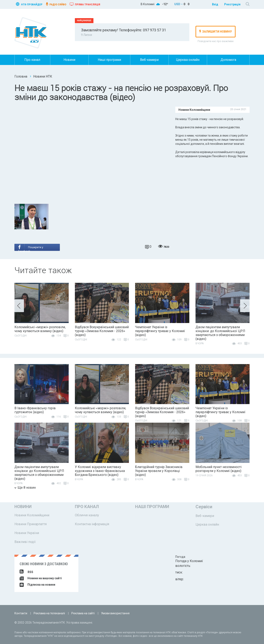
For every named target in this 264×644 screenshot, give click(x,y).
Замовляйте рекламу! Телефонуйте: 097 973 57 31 (124, 30)
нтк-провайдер (29, 4)
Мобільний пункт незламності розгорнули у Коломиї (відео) (219, 469)
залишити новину (216, 31)
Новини (69, 60)
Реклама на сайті (83, 613)
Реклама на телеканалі (49, 613)
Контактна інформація (92, 524)
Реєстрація (232, 4)
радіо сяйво (56, 4)
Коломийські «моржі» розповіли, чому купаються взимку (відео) (40, 329)
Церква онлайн (188, 60)
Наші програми (109, 60)
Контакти (21, 613)
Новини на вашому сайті (41, 578)
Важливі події (25, 542)
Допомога (228, 60)
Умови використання (115, 613)
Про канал (32, 60)
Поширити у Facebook (31, 248)
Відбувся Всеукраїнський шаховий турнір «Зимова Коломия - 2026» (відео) (102, 331)
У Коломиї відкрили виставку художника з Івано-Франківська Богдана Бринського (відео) (100, 471)
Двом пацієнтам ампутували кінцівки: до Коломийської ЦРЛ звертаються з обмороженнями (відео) (220, 333)
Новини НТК (43, 76)
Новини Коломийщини (32, 515)
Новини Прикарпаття (31, 524)
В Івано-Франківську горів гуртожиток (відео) (35, 410)
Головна (21, 76)
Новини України (27, 533)
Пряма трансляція (85, 4)
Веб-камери (149, 60)
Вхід (215, 4)
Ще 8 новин (25, 488)
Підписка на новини (37, 585)
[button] (19, 306)
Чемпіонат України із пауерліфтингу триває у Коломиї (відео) (160, 331)
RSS (26, 572)
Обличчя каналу (87, 515)
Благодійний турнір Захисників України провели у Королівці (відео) (159, 471)
